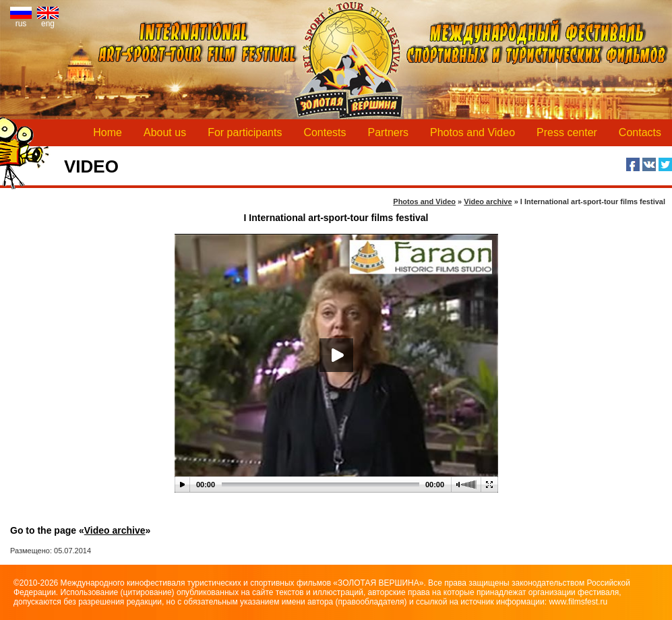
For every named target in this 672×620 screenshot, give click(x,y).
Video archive (115, 530)
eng (48, 20)
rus (21, 20)
